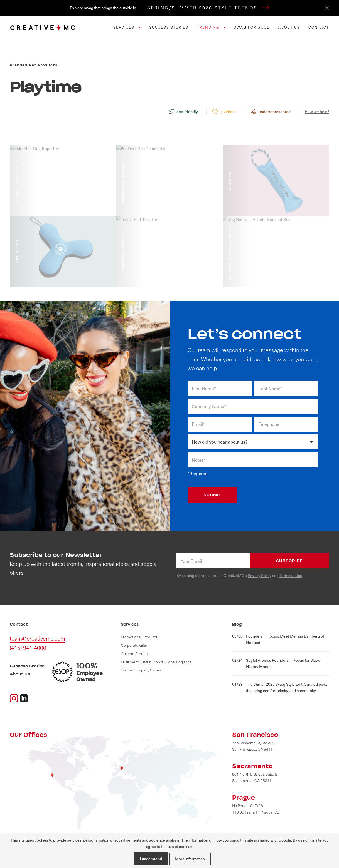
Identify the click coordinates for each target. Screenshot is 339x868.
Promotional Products (139, 637)
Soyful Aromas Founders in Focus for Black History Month (276, 663)
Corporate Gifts (134, 645)
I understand (151, 859)
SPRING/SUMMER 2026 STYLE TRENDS (208, 8)
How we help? (317, 112)
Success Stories (169, 27)
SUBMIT (212, 495)
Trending (209, 27)
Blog (237, 624)
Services (125, 27)
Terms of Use (291, 575)
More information (190, 859)
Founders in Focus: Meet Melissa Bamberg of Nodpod (278, 639)
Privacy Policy (260, 575)
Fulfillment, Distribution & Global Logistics (156, 662)
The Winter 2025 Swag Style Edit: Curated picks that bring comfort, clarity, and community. (280, 687)
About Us (289, 27)
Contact (319, 27)
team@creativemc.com (37, 638)
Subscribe (289, 561)
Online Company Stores (141, 670)
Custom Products (136, 654)
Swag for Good (252, 27)
